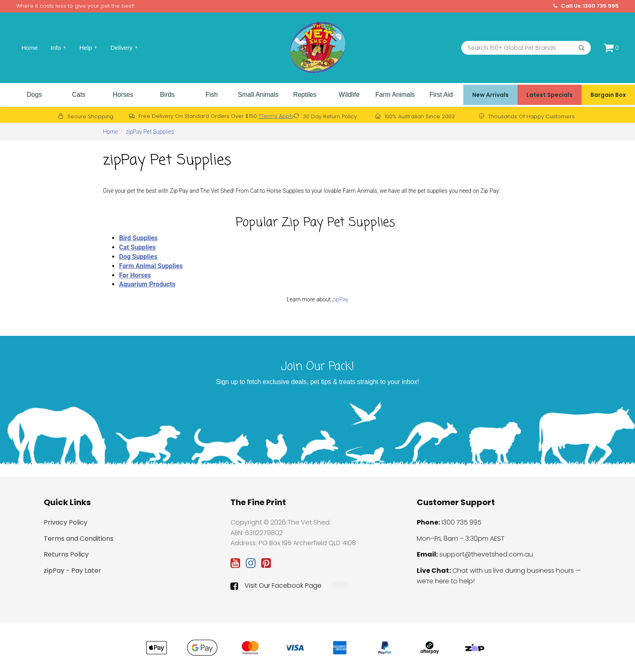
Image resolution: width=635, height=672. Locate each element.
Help (88, 48)
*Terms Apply (276, 116)
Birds (167, 95)
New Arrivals (490, 95)
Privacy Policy (66, 522)
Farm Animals (395, 95)
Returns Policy (66, 554)
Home (30, 48)
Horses (123, 95)
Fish (211, 95)
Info (59, 48)
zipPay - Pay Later (72, 571)
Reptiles (305, 95)
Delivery (124, 48)
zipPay (340, 299)
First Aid (441, 95)
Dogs (34, 95)
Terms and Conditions (79, 539)
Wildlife (349, 95)
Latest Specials (550, 95)
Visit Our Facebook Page (276, 586)
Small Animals (258, 95)
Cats (79, 95)
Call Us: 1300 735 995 (586, 6)
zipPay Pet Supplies (150, 132)
